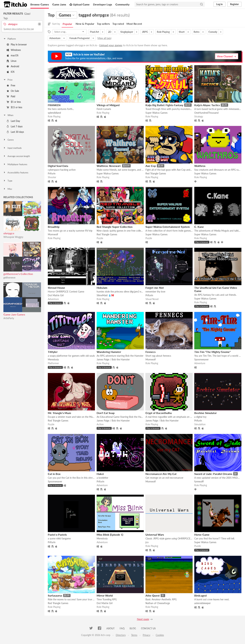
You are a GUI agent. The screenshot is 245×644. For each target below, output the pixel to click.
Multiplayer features (15, 164)
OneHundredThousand (206, 113)
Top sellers (103, 24)
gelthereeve (9, 278)
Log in (219, 4)
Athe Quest (153, 595)
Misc (8, 189)
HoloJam (102, 288)
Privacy (146, 635)
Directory (121, 635)
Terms (134, 635)
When (8, 115)
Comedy (213, 32)
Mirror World (105, 595)
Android (13, 66)
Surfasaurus (55, 595)
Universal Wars (155, 535)
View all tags (104, 38)
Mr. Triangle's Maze (60, 413)
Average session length (17, 156)
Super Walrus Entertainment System (168, 227)
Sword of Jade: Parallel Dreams (213, 474)
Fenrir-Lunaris (104, 109)
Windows (14, 50)
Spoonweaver (201, 359)
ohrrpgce (9, 233)
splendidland (54, 113)
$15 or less (14, 107)
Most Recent (134, 24)
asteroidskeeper (202, 603)
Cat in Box (54, 474)
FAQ (122, 628)
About (110, 628)
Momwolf (53, 234)
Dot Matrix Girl (56, 295)
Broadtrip (54, 227)
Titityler (53, 352)
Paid (11, 96)
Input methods (12, 148)
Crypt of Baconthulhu (159, 413)
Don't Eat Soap (106, 413)
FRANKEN (54, 105)
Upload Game (80, 4)
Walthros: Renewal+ (109, 166)
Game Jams (59, 4)
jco (147, 542)
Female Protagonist (80, 38)
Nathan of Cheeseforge (158, 603)
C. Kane (199, 227)
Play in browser (17, 44)
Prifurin (52, 173)
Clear (27, 13)
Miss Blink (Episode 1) (110, 535)
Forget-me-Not (155, 288)
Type (8, 181)
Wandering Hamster (109, 352)
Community (122, 4)
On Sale (13, 91)
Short (182, 32)
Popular (67, 24)
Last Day (13, 121)
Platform (10, 39)
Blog (133, 628)
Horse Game (202, 535)
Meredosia (53, 359)
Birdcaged (200, 595)
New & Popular (85, 24)
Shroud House (56, 288)
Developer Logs (103, 4)
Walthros (200, 166)
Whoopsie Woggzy (13, 237)
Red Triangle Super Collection (115, 227)
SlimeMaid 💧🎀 (105, 295)
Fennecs (150, 352)
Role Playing (163, 32)
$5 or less (14, 102)
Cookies (160, 635)
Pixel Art (95, 32)
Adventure (55, 38)
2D (110, 32)
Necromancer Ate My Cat (161, 474)
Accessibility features (16, 173)
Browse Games (40, 4)
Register (234, 4)
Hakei (100, 474)
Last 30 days (15, 132)
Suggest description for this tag (19, 29)
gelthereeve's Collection (18, 274)
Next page (143, 619)
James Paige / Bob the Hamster (113, 359)
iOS (11, 72)
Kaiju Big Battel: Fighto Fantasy (164, 105)
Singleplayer (127, 32)
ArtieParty (9, 318)
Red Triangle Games (156, 173)
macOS (13, 55)
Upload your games (111, 45)
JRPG (145, 32)
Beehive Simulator (205, 413)
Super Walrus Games (156, 113)
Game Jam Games (14, 314)
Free (11, 85)
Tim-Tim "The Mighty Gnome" (212, 352)
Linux (12, 61)
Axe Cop (151, 166)
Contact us (148, 628)
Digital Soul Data (58, 166)
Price (8, 80)
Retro (197, 32)
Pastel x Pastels (57, 535)
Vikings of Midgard (108, 105)
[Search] (201, 4)
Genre (8, 140)
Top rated (118, 24)
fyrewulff (199, 481)
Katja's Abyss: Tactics (207, 105)
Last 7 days (15, 126)
